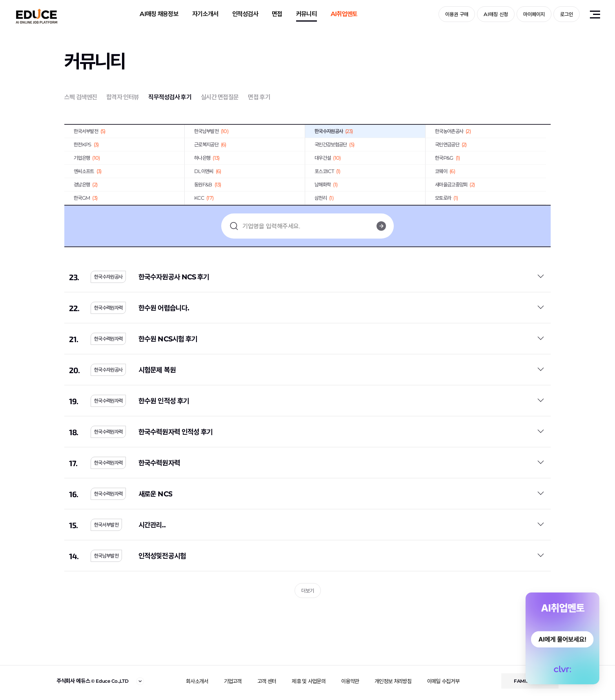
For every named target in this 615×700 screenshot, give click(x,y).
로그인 (567, 14)
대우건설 (328, 158)
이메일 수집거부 (443, 681)
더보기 (308, 591)
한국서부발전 (90, 131)
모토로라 (446, 198)
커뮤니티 (307, 14)
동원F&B (208, 184)
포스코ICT (328, 171)
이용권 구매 (457, 14)
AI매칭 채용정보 (159, 14)
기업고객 (233, 681)
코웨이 (445, 171)
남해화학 (326, 184)
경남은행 (86, 184)
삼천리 (324, 198)
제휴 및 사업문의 (309, 681)
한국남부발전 (211, 131)
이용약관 (350, 681)
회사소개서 (197, 681)
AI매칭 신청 (496, 14)
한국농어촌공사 (453, 131)
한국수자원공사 (334, 131)
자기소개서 (205, 14)
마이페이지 (534, 14)
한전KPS (86, 144)
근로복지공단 (210, 144)
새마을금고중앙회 (455, 184)
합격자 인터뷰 (123, 97)
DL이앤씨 (207, 171)
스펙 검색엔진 (81, 97)
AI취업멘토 (344, 14)
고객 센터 (267, 681)
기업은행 (87, 158)
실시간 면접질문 (220, 97)
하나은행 (207, 158)
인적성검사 (245, 14)
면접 (277, 14)
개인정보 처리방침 (393, 681)
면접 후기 (259, 97)
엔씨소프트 (87, 171)
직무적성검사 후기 (170, 97)
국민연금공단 (451, 144)
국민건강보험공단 (334, 144)
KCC (204, 198)
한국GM (86, 198)
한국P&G (447, 158)
